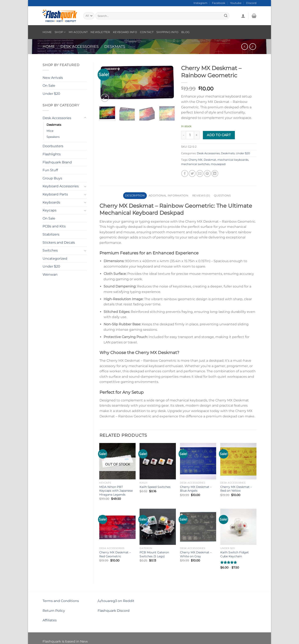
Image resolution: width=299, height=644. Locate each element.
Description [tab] (135, 196)
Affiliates (50, 620)
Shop (60, 32)
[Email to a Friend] (200, 173)
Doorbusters (53, 146)
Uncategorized (55, 258)
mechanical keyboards (233, 160)
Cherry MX (195, 160)
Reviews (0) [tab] (201, 196)
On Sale (49, 86)
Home (47, 32)
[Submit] (226, 16)
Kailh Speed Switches (155, 487)
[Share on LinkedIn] (215, 173)
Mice (50, 131)
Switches (50, 250)
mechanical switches (195, 164)
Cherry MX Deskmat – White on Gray (196, 554)
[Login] (243, 16)
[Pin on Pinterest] (207, 173)
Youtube (236, 3)
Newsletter (100, 32)
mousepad (218, 164)
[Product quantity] (190, 135)
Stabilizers (51, 234)
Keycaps (50, 210)
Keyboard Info (125, 32)
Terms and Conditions (61, 601)
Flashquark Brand (57, 162)
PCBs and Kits (54, 226)
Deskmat (210, 160)
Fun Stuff (50, 170)
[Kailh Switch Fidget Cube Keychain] (238, 527)
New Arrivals (53, 78)
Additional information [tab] (168, 196)
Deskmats (115, 46)
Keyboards (51, 202)
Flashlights (52, 154)
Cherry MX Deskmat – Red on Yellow (236, 489)
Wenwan (50, 275)
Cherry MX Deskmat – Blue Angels (196, 489)
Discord (251, 3)
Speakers (53, 137)
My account (78, 32)
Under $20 (51, 94)
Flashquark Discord (114, 611)
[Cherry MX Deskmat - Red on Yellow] (238, 461)
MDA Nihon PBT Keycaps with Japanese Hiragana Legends (116, 491)
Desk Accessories (80, 46)
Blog (185, 32)
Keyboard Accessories (61, 186)
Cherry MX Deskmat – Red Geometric (115, 554)
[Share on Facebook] (185, 173)
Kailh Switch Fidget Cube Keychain (235, 554)
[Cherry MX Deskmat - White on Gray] (198, 527)
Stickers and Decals (59, 242)
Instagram (200, 3)
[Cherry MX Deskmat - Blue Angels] (198, 461)
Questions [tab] (222, 196)
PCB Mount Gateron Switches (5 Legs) (154, 554)
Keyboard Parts (55, 194)
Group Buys (52, 178)
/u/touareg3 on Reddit (116, 601)
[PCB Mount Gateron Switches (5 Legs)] (158, 527)
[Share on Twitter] (192, 173)
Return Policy (54, 611)
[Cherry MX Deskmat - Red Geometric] (117, 527)
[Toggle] (85, 118)
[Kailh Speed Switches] (158, 461)
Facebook (219, 3)
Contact (147, 32)
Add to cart (219, 135)
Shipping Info (167, 32)
